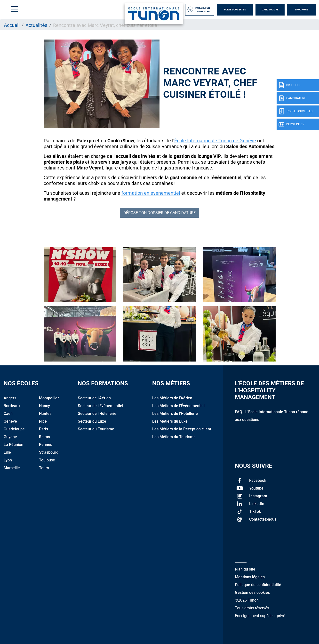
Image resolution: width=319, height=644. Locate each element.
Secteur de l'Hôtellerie (97, 414)
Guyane (10, 437)
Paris (44, 429)
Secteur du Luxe (92, 421)
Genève (10, 421)
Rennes (46, 445)
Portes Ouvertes (235, 10)
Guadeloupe (14, 429)
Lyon (8, 460)
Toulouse (47, 460)
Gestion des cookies (252, 592)
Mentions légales (250, 577)
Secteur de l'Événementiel (100, 406)
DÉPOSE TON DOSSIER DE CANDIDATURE (159, 213)
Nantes (45, 414)
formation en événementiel (151, 193)
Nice (43, 421)
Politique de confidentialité (258, 585)
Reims (44, 437)
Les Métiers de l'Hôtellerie (175, 414)
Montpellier (49, 398)
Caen (8, 414)
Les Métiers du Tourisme (174, 437)
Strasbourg (49, 452)
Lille (7, 452)
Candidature (270, 10)
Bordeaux (12, 406)
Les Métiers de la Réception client (182, 429)
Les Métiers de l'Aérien (172, 398)
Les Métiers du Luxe (170, 421)
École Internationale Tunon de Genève (215, 141)
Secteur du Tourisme (96, 429)
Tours (44, 468)
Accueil (12, 25)
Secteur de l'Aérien (94, 398)
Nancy (44, 406)
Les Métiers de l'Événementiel (178, 406)
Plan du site (245, 569)
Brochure (302, 10)
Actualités (36, 25)
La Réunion (13, 445)
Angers (10, 398)
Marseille (12, 468)
